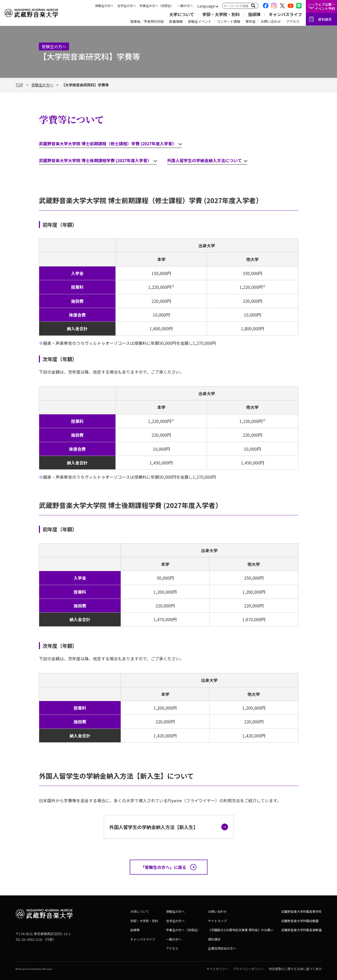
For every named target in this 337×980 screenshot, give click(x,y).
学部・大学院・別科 (221, 14)
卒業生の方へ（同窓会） (157, 6)
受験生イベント (200, 21)
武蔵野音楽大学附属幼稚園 (300, 921)
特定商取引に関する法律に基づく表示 (295, 969)
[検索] (253, 6)
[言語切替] (206, 6)
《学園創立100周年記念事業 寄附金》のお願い (241, 930)
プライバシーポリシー (249, 969)
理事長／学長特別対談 (147, 21)
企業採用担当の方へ (222, 948)
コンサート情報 (228, 21)
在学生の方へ (127, 6)
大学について (182, 14)
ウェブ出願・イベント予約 (325, 6)
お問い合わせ (271, 21)
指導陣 (254, 14)
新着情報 (176, 21)
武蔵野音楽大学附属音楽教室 (301, 930)
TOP (19, 85)
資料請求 (325, 19)
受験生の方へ (104, 6)
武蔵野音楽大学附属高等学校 (301, 911)
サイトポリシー (217, 969)
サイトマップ (217, 921)
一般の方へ (185, 6)
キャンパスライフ (285, 14)
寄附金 (250, 21)
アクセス (293, 21)
